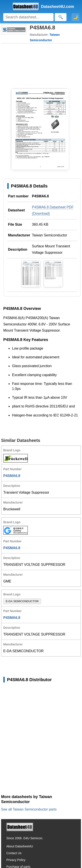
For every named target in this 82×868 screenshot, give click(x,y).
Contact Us (14, 853)
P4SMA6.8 (12, 476)
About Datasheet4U (20, 846)
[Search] (28, 17)
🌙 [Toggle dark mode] (75, 17)
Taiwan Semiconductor (50, 235)
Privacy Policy (16, 860)
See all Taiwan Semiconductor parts (29, 809)
